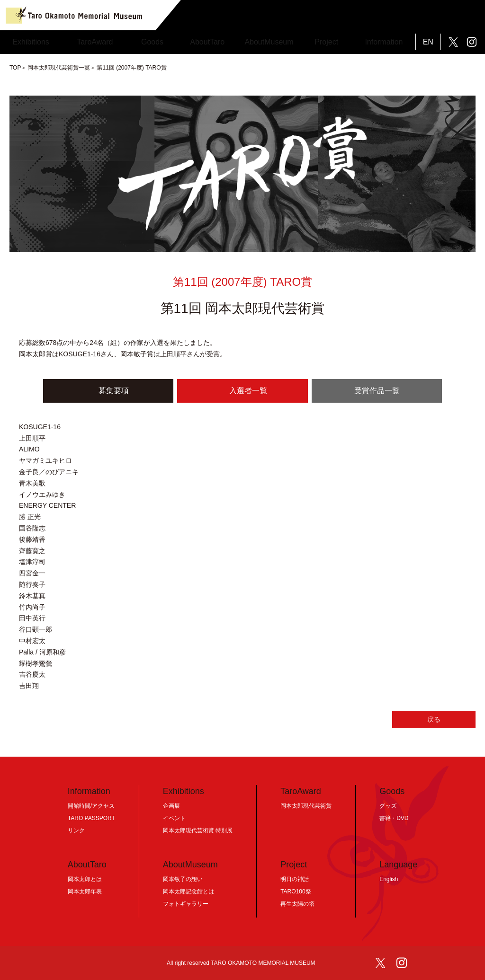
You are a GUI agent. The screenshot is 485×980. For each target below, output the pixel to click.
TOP (15, 68)
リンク (76, 830)
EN (428, 42)
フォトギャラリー (186, 904)
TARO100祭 (296, 892)
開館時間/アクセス (91, 806)
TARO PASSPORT (91, 818)
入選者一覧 (248, 391)
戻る (434, 719)
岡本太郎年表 (85, 892)
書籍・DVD (394, 818)
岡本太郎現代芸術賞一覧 (59, 68)
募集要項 (114, 391)
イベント (174, 818)
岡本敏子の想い (183, 879)
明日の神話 (295, 879)
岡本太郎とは (85, 879)
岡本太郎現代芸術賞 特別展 (198, 830)
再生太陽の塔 (297, 904)
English (389, 879)
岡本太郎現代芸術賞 (306, 806)
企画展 (171, 806)
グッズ (388, 806)
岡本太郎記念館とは (189, 892)
